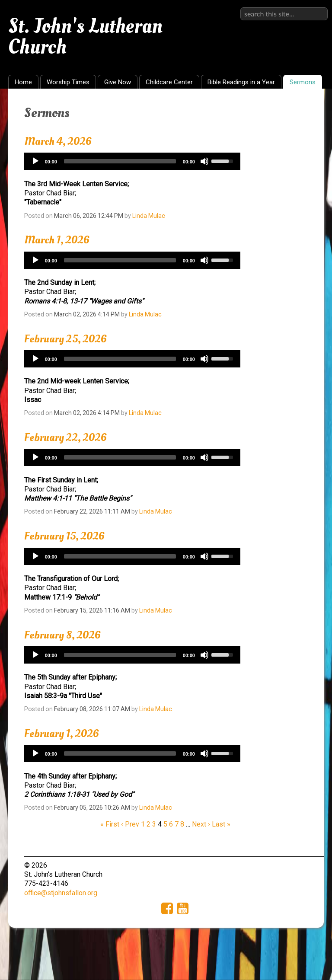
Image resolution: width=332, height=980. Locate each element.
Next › (201, 824)
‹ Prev (130, 824)
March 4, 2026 (58, 141)
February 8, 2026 (62, 635)
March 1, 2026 (57, 240)
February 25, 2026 (65, 339)
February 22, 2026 (65, 437)
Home (23, 82)
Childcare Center (169, 82)
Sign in (318, 7)
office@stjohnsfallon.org (61, 893)
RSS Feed (300, 109)
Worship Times (68, 82)
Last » (221, 824)
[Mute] (204, 161)
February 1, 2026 (62, 734)
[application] (132, 161)
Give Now (118, 82)
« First (110, 824)
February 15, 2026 (64, 536)
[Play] (35, 161)
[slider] (120, 161)
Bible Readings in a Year (241, 82)
